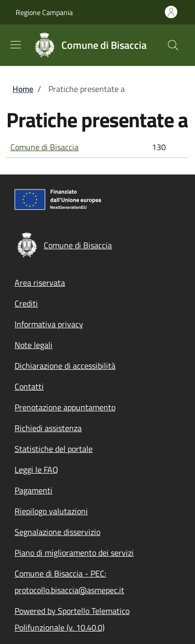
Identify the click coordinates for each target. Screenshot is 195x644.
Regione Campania (44, 12)
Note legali (34, 345)
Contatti (29, 386)
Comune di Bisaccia (44, 147)
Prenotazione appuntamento (65, 407)
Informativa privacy (49, 324)
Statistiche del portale (54, 449)
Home (23, 89)
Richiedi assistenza (48, 428)
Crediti (26, 303)
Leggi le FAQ (36, 469)
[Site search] (173, 45)
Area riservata (40, 283)
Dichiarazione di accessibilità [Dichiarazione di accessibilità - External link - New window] (65, 366)
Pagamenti (34, 490)
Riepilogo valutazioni (51, 511)
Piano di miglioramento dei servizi (74, 553)
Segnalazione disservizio (57, 532)
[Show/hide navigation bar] (16, 45)
